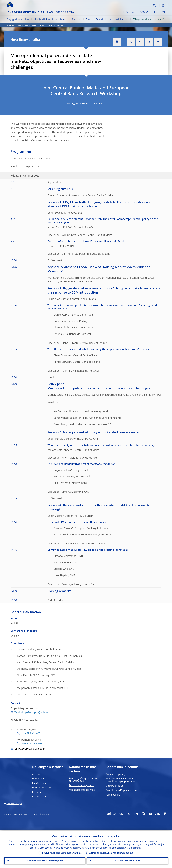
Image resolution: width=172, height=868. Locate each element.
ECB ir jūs (145, 12)
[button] (159, 6)
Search (154, 5)
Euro (88, 19)
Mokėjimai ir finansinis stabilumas (50, 19)
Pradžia (11, 25)
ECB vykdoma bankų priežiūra (149, 19)
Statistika (76, 19)
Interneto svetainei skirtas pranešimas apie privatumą (120, 780)
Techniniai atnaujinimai (82, 785)
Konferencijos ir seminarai (51, 25)
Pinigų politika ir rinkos (18, 19)
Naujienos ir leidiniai (118, 19)
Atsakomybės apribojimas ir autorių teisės (84, 779)
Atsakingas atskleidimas (82, 790)
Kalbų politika (113, 795)
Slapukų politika (114, 786)
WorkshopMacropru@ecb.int (32, 712)
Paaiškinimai (39, 783)
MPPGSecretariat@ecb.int (30, 749)
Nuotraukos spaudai (43, 788)
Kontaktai (37, 792)
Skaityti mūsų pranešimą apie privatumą (62, 852)
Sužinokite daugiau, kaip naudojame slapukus (111, 852)
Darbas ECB (160, 12)
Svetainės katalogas (14, 804)
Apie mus (131, 12)
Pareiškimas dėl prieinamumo (122, 790)
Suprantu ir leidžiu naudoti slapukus (45, 860)
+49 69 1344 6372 (31, 733)
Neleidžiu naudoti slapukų (127, 860)
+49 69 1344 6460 (31, 743)
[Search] (139, 5)
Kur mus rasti (39, 797)
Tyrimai (99, 19)
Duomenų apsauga (116, 774)
